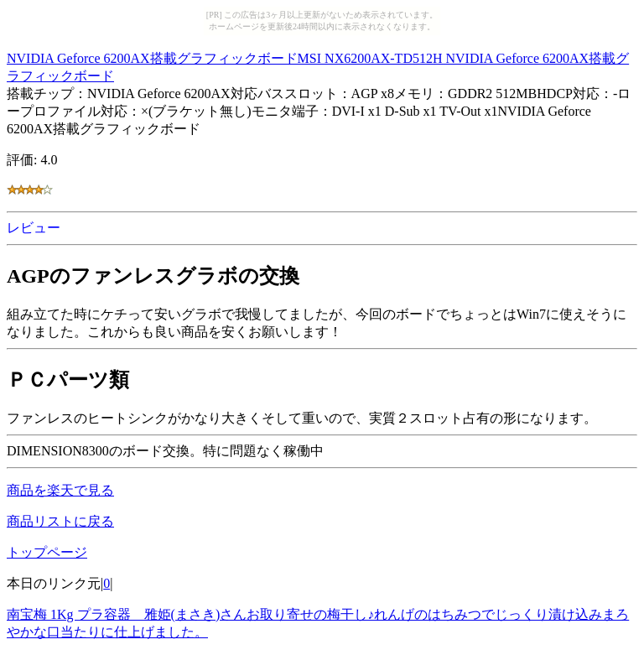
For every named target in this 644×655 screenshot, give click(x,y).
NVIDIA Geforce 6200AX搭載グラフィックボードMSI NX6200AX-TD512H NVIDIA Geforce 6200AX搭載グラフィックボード (318, 65)
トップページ (47, 552)
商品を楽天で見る (60, 490)
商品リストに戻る (60, 521)
